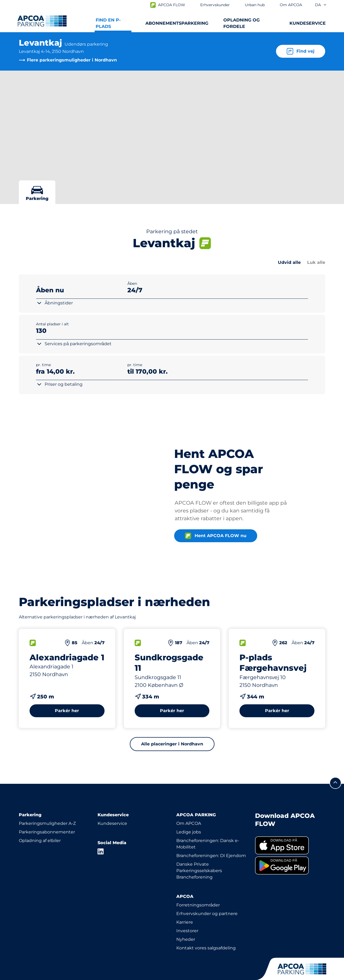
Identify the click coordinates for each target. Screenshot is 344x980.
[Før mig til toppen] (335, 773)
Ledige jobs (189, 822)
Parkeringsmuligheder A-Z (47, 813)
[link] (290, 836)
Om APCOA (189, 813)
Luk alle (316, 262)
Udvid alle (289, 262)
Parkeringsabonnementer (47, 822)
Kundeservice (112, 813)
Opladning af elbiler (40, 831)
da (321, 5)
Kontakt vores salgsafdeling (206, 938)
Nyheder (186, 929)
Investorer (187, 921)
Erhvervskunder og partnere (207, 904)
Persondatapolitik (35, 975)
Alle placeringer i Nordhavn (172, 734)
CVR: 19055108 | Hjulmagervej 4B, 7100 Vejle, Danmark (116, 975)
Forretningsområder (198, 895)
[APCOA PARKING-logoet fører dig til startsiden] (42, 21)
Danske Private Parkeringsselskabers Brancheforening (199, 861)
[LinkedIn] (101, 841)
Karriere (185, 912)
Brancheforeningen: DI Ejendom (211, 846)
